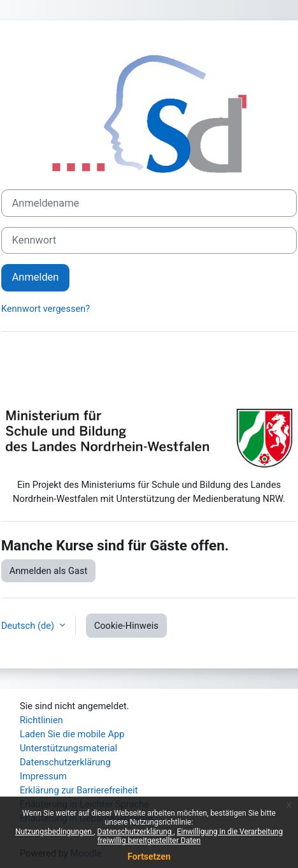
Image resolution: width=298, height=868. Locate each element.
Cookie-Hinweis (126, 626)
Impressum (43, 776)
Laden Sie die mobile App (72, 734)
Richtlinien (41, 720)
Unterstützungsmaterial (68, 748)
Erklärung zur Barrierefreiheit (79, 790)
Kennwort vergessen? (46, 309)
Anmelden (36, 277)
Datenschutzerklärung (136, 832)
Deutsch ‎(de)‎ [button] (29, 626)
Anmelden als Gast (49, 571)
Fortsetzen (149, 857)
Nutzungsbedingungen (54, 832)
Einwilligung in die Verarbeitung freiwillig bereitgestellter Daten (190, 836)
